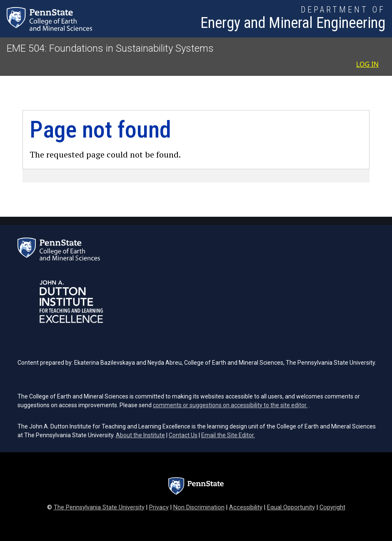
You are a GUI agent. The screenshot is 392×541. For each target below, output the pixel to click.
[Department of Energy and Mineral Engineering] (293, 19)
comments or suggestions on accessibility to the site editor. (230, 405)
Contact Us (183, 435)
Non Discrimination (199, 507)
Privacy (159, 507)
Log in (367, 64)
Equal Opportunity (291, 507)
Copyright (332, 507)
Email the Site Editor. (228, 435)
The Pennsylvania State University (99, 507)
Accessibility (246, 507)
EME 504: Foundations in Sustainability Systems (110, 48)
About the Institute (140, 435)
